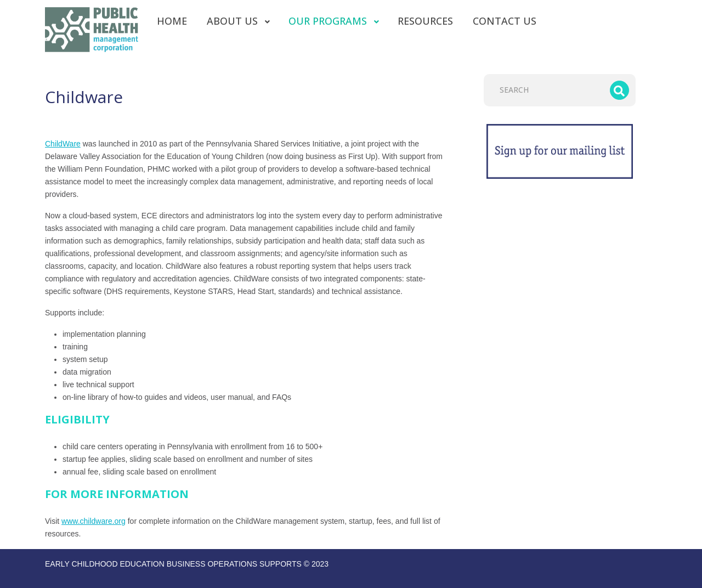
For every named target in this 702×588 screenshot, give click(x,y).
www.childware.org (94, 521)
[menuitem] (172, 21)
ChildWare (63, 144)
